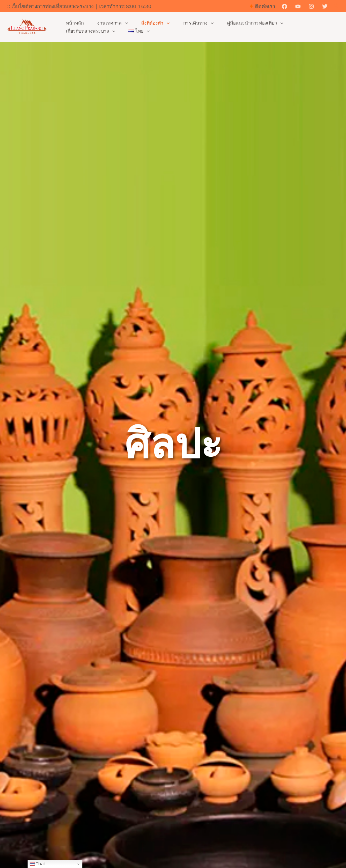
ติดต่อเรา (265, 6)
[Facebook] (284, 6)
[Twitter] (325, 6)
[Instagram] (311, 6)
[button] (337, 6)
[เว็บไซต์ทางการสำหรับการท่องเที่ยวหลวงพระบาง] (27, 26)
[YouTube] (298, 6)
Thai (37, 864)
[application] (119, 23)
